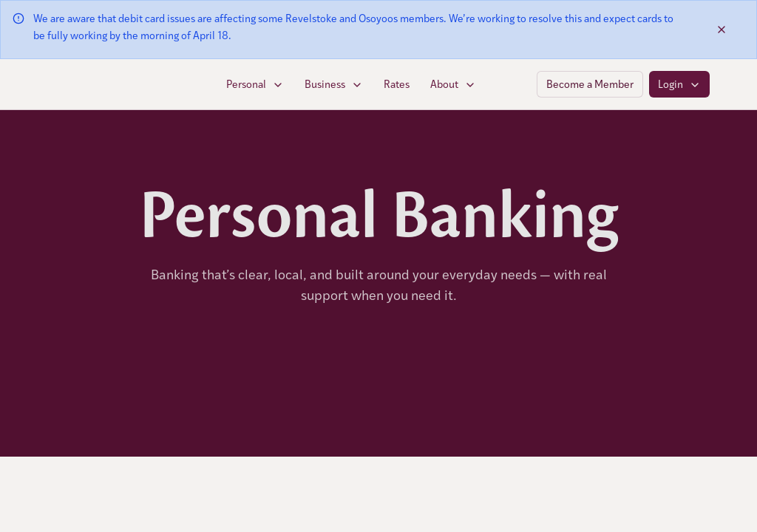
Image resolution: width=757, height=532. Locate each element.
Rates (397, 84)
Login (679, 84)
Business (334, 84)
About (453, 84)
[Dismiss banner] (722, 30)
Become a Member (590, 84)
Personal (255, 84)
